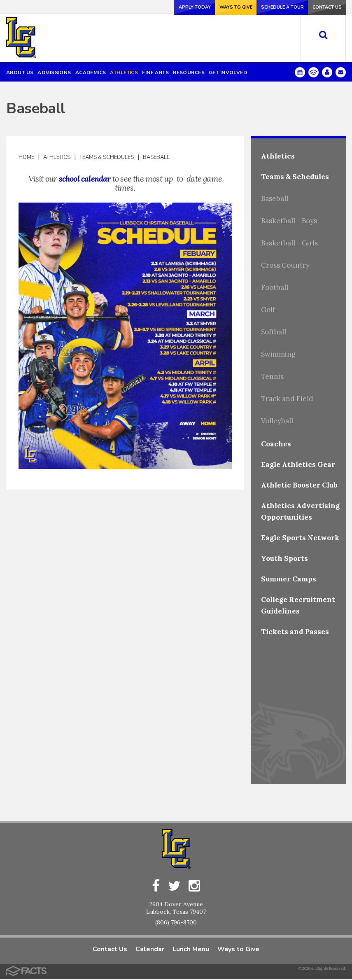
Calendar (150, 950)
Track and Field (287, 399)
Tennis (272, 376)
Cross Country (285, 265)
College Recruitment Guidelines (298, 605)
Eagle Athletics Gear (298, 464)
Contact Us (323, 7)
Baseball (156, 157)
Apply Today (172, 7)
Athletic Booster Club (299, 485)
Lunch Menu (191, 950)
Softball (274, 332)
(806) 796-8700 (176, 923)
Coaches (276, 444)
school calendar (85, 178)
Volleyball (277, 421)
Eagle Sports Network (300, 538)
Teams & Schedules (107, 157)
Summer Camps (289, 579)
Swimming (278, 354)
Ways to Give (218, 7)
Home (26, 157)
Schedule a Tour (271, 7)
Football (275, 287)
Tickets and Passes (295, 632)
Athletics (57, 157)
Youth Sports (284, 558)
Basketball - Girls (289, 243)
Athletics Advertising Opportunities (300, 511)
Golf (268, 310)
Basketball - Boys (289, 221)
